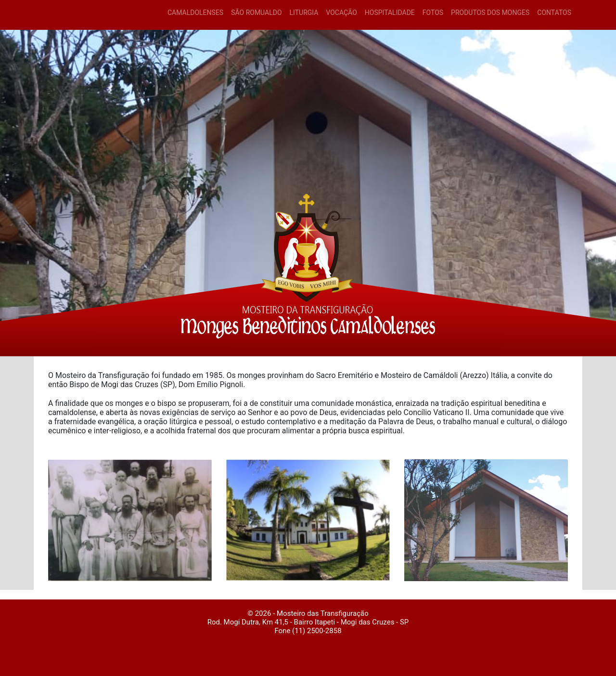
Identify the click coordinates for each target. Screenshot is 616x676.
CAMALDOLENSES (195, 13)
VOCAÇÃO (341, 13)
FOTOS (433, 13)
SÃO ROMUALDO (256, 13)
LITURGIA (304, 13)
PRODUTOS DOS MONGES (490, 13)
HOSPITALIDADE (390, 13)
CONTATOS (554, 13)
